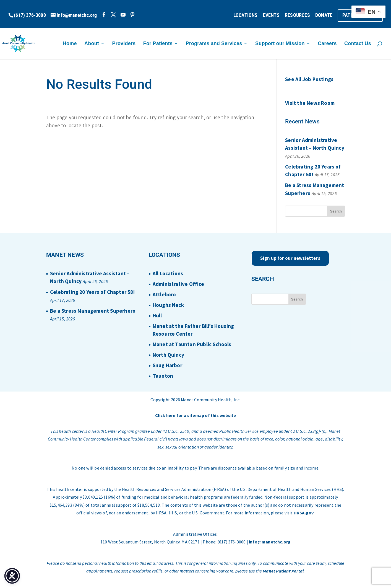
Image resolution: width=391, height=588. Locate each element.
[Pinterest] (132, 15)
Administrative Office (178, 284)
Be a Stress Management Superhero (93, 311)
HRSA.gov (304, 513)
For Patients (158, 44)
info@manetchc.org (270, 542)
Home (70, 44)
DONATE (324, 15)
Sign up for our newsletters (290, 258)
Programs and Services (214, 44)
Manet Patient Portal (283, 571)
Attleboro (164, 294)
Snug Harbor (167, 365)
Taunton (163, 376)
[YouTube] (123, 15)
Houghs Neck (168, 305)
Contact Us (358, 44)
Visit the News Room (310, 103)
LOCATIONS (246, 15)
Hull (157, 315)
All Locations (168, 273)
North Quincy (168, 355)
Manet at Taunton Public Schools (192, 344)
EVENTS (271, 15)
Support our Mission (280, 44)
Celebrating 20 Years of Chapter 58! (93, 292)
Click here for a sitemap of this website (196, 415)
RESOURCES (297, 15)
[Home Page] (33, 43)
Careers (327, 44)
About (92, 44)
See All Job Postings (309, 79)
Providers (124, 44)
